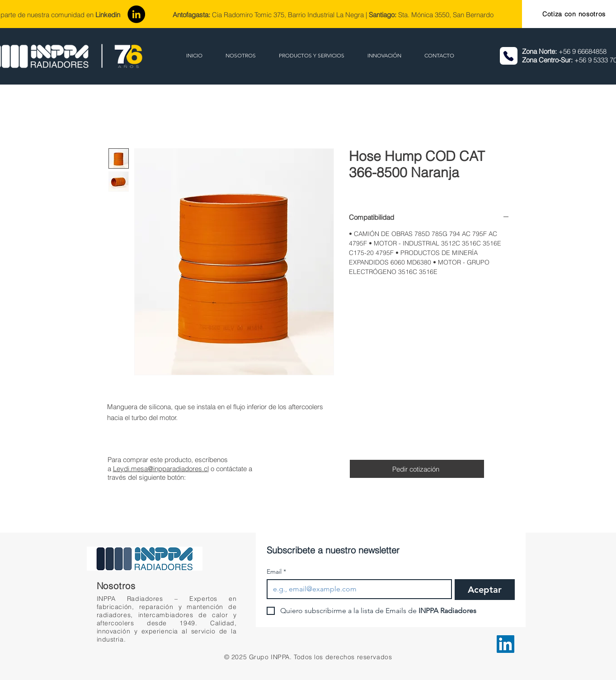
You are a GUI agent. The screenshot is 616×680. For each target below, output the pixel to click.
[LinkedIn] (136, 14)
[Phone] (509, 56)
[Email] (357, 589)
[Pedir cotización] (417, 469)
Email (276, 572)
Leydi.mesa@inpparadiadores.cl (161, 469)
